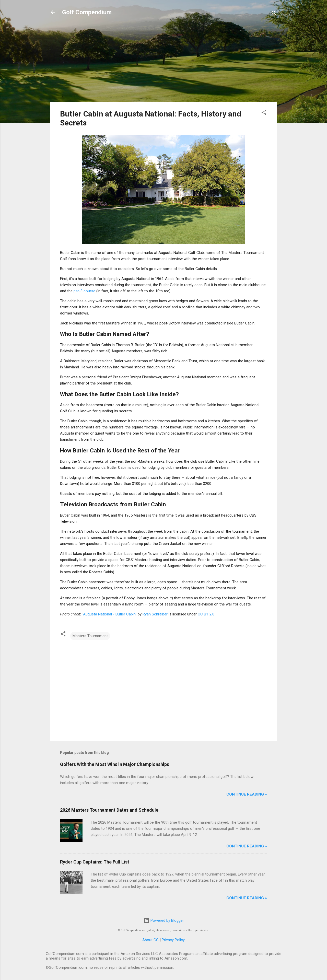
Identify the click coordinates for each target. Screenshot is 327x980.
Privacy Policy (173, 940)
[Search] (274, 14)
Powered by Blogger (164, 920)
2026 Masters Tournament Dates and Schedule (109, 810)
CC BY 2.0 (206, 614)
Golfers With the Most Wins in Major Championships (115, 764)
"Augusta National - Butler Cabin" (109, 614)
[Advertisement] (163, 62)
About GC (150, 940)
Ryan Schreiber (155, 614)
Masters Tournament (90, 636)
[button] (264, 113)
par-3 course (84, 291)
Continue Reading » (247, 794)
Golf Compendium (87, 12)
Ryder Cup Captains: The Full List (95, 862)
